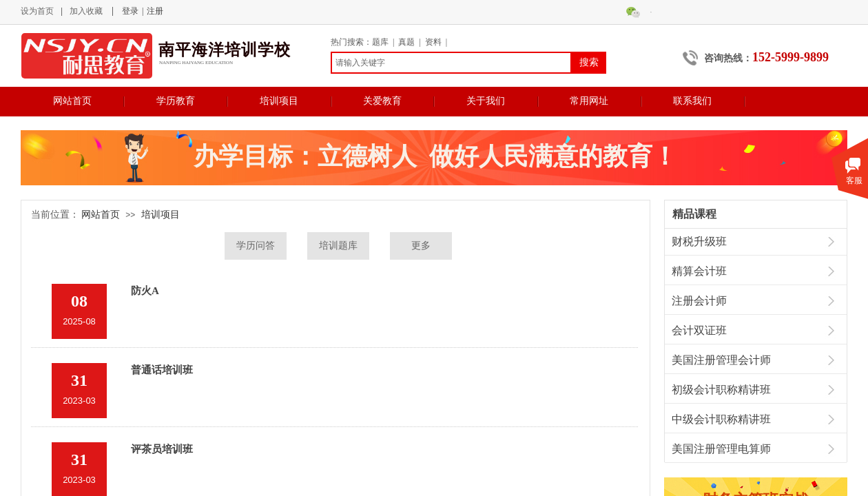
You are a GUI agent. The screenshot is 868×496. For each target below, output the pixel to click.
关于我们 (486, 101)
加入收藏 (86, 11)
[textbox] (451, 63)
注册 (155, 11)
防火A (145, 291)
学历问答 (256, 246)
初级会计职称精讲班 (721, 390)
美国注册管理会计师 (721, 360)
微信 (651, 12)
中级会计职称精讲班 (721, 419)
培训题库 (338, 246)
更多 (421, 246)
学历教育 (176, 101)
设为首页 (37, 11)
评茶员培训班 (162, 449)
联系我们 (692, 101)
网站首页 (72, 101)
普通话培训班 (162, 370)
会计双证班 (699, 330)
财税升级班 (699, 241)
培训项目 (279, 101)
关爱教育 (382, 101)
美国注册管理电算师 (721, 449)
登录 (130, 11)
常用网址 (589, 101)
